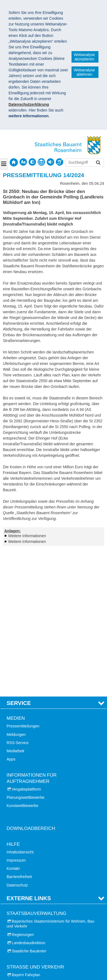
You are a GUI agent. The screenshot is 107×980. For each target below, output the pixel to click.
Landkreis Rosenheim (30, 909)
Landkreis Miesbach (29, 917)
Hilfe (13, 698)
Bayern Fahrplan (26, 829)
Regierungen (23, 789)
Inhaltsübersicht (20, 706)
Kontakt (13, 723)
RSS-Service (18, 597)
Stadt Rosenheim (27, 901)
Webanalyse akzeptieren (84, 57)
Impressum (16, 715)
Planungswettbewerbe (26, 652)
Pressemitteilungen (23, 580)
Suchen (98, 163)
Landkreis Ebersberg (30, 926)
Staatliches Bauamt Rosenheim (40, 949)
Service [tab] (19, 557)
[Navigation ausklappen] (4, 164)
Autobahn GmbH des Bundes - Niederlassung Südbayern (48, 861)
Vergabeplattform (27, 643)
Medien (16, 573)
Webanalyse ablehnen (84, 72)
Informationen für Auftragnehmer (32, 632)
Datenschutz (17, 739)
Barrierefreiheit (19, 731)
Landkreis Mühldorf (28, 934)
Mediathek (16, 605)
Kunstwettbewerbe (22, 660)
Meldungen (16, 589)
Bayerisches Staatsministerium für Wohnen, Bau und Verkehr (50, 778)
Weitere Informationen (27, 536)
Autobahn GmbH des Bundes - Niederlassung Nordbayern (48, 874)
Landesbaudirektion (29, 797)
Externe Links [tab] (29, 752)
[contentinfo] (41, 162)
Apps (11, 613)
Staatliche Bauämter (29, 805)
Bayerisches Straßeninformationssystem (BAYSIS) (44, 848)
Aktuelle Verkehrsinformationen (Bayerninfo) (50, 837)
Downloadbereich (31, 683)
